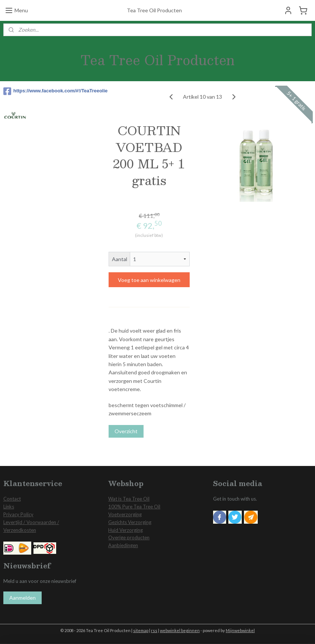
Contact (12, 499)
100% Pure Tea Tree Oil (134, 507)
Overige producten (129, 537)
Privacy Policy (18, 514)
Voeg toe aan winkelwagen (149, 280)
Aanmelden (22, 598)
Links (9, 507)
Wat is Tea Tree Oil (129, 499)
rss (154, 630)
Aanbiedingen (123, 545)
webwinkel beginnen (180, 630)
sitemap (141, 630)
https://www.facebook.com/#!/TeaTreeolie (45, 91)
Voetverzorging (125, 514)
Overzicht (126, 431)
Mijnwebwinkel (240, 630)
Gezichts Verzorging (130, 522)
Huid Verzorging (126, 530)
